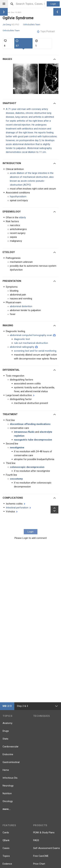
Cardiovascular (11, 747)
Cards (6, 833)
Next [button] (56, 79)
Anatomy (7, 723)
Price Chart (39, 864)
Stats (5, 739)
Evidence (7, 864)
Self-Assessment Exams (47, 848)
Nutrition (7, 793)
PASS (36, 840)
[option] (26, 79)
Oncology (8, 801)
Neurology (8, 786)
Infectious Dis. (10, 778)
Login (53, 4)
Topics (6, 856)
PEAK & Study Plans (44, 833)
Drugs (6, 731)
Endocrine (8, 754)
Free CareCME (41, 856)
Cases (6, 848)
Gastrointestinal (11, 762)
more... (7, 809)
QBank (6, 840)
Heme (6, 770)
